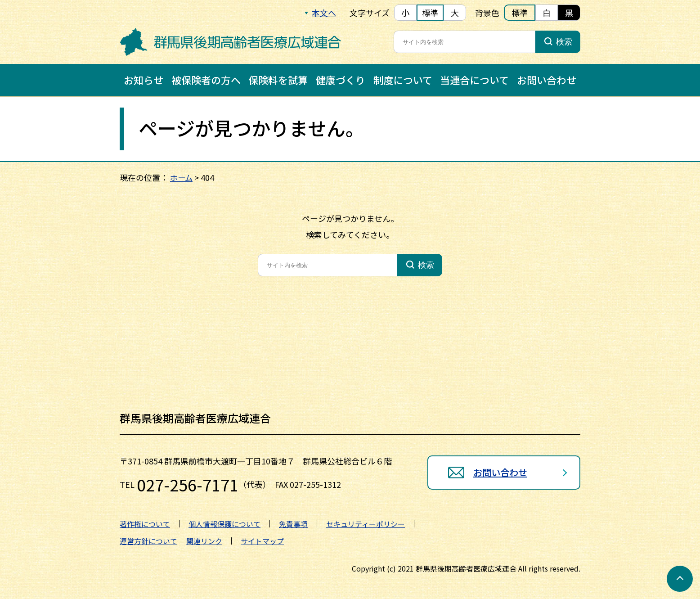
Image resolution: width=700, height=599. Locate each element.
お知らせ (144, 80)
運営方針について (148, 541)
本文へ (324, 13)
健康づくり (341, 80)
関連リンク (204, 541)
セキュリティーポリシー (366, 524)
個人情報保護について (224, 524)
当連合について (474, 80)
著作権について (145, 524)
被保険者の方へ (206, 80)
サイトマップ (262, 541)
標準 (430, 13)
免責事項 (293, 524)
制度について (403, 80)
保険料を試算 (278, 80)
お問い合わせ (547, 80)
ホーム (182, 177)
